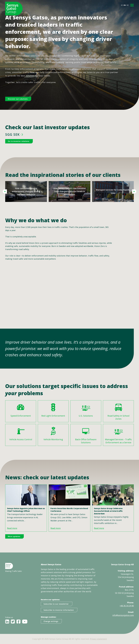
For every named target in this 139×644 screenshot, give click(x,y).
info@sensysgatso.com (123, 615)
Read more (12, 528)
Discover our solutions (18, 99)
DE (128, 5)
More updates (14, 536)
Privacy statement (98, 639)
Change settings (51, 621)
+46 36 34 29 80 (127, 606)
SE (122, 5)
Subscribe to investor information (59, 610)
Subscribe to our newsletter (56, 604)
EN (125, 5)
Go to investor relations (19, 141)
